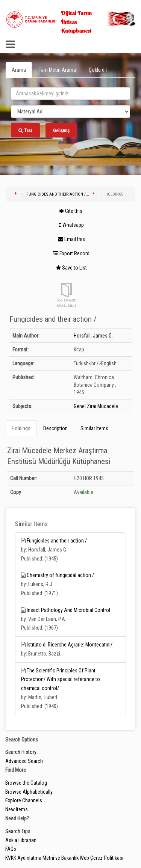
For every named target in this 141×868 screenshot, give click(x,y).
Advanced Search (24, 761)
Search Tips (18, 831)
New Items (17, 809)
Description (55, 428)
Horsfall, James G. (93, 336)
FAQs (11, 849)
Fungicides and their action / (57, 541)
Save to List (71, 268)
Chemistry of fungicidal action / (60, 575)
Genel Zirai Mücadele (96, 406)
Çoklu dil (98, 70)
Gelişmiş (61, 130)
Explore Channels (24, 800)
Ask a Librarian (21, 840)
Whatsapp (71, 225)
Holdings (21, 428)
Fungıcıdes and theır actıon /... (58, 194)
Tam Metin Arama (57, 70)
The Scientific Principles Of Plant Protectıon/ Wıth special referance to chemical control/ (61, 680)
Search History (21, 752)
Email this (71, 239)
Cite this (71, 211)
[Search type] (70, 112)
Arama (19, 70)
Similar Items (94, 428)
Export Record (71, 253)
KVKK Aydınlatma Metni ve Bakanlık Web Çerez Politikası (64, 858)
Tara (25, 130)
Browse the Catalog (26, 783)
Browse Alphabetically (29, 792)
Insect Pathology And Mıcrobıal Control (68, 610)
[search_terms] (70, 93)
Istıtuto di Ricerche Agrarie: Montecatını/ (70, 645)
